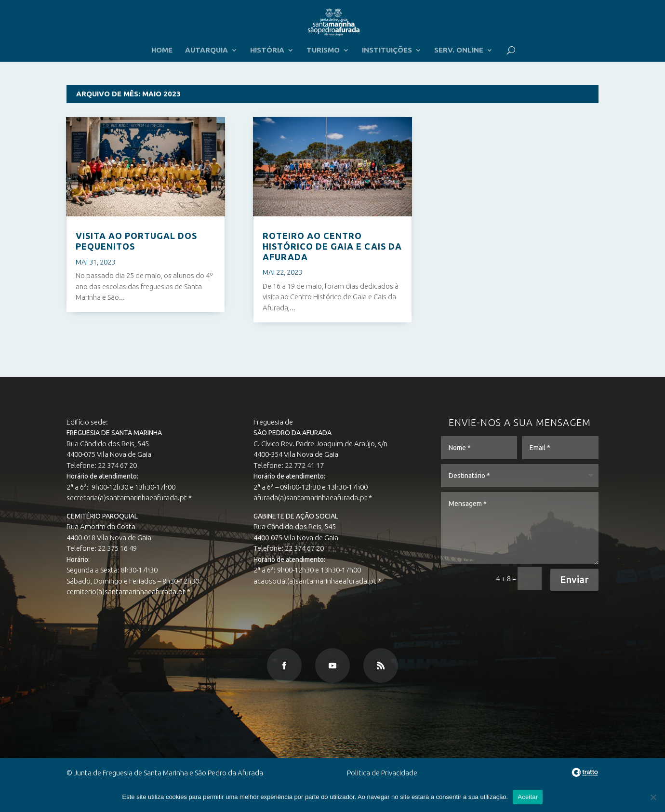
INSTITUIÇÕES (387, 50)
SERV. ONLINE (459, 50)
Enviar (564, 579)
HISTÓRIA (267, 50)
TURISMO (323, 50)
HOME (162, 50)
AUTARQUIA (206, 50)
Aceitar (528, 797)
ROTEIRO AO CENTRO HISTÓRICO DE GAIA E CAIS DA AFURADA (332, 246)
